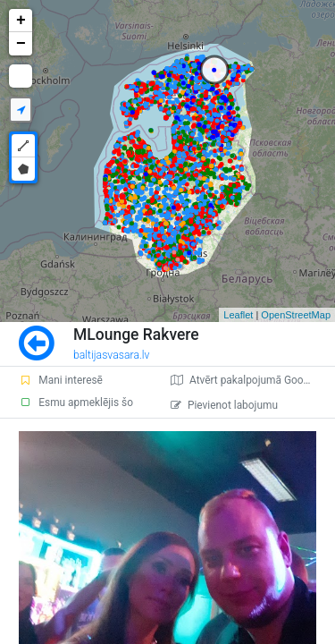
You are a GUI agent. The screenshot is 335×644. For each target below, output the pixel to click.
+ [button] (21, 21)
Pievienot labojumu (224, 405)
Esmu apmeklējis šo (76, 402)
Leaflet (238, 315)
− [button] (21, 44)
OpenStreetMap (296, 315)
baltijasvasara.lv (112, 355)
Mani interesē (61, 380)
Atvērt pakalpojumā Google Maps (253, 380)
